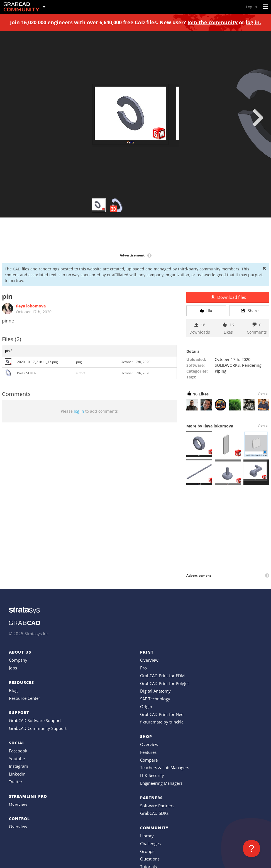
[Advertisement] (136, 236)
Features (148, 752)
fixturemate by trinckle (162, 722)
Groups (147, 851)
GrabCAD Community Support (38, 728)
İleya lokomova (31, 306)
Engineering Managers (161, 783)
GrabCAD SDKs (154, 813)
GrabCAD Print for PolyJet (164, 683)
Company (18, 660)
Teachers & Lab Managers (165, 767)
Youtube (17, 759)
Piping (221, 371)
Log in (252, 7)
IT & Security (152, 775)
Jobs (13, 668)
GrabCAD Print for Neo (162, 714)
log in (79, 411)
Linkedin (17, 774)
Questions (150, 859)
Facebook (18, 751)
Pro (143, 668)
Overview (18, 804)
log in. (253, 22)
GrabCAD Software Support (35, 720)
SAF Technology (155, 699)
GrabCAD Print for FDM (162, 676)
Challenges (150, 843)
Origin (146, 706)
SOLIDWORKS (227, 365)
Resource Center (25, 698)
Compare (149, 760)
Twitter (16, 782)
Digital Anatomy (155, 691)
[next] (258, 118)
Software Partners (157, 806)
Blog (13, 690)
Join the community (213, 22)
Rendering (252, 365)
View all (263, 393)
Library (147, 836)
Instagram (19, 766)
